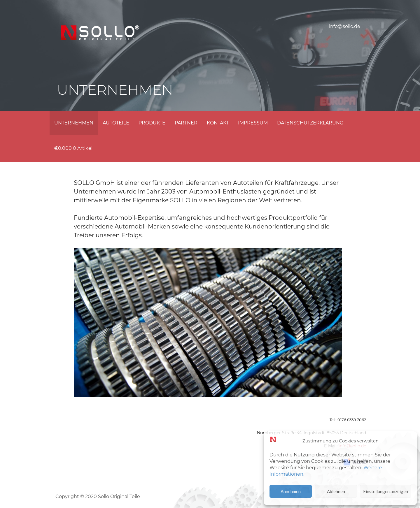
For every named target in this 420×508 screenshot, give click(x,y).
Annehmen (291, 491)
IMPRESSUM (253, 123)
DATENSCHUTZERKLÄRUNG (310, 123)
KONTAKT (218, 123)
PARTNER (186, 123)
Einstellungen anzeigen (386, 491)
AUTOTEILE (116, 123)
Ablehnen (336, 491)
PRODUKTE (152, 123)
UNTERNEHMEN (74, 123)
